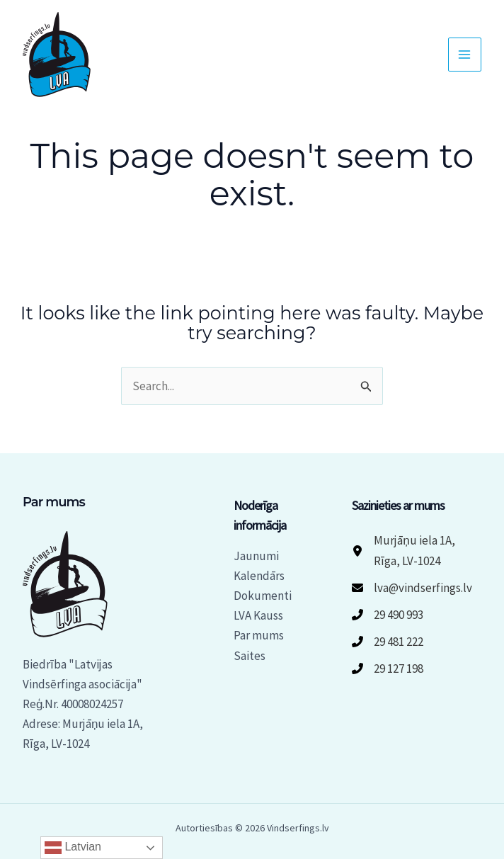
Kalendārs (259, 576)
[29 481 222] (388, 642)
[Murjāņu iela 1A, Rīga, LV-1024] (417, 550)
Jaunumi (256, 556)
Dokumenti (263, 596)
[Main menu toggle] (465, 55)
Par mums (259, 635)
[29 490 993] (388, 615)
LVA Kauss (258, 615)
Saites (250, 656)
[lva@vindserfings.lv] (412, 588)
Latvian (73, 848)
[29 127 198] (388, 669)
